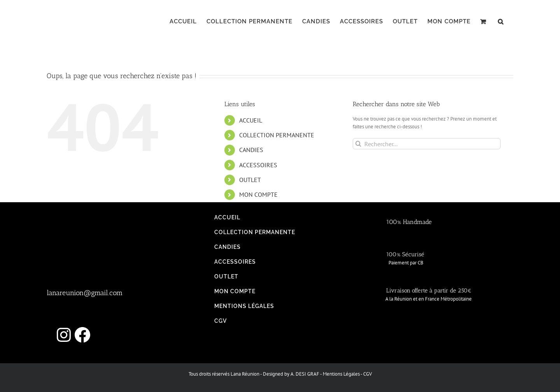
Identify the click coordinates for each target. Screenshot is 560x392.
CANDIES (251, 150)
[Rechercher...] (427, 144)
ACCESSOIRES (258, 165)
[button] (501, 21)
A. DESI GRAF (305, 374)
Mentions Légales (341, 374)
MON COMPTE (258, 194)
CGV (367, 374)
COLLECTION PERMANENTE (277, 135)
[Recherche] (358, 144)
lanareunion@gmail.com (85, 293)
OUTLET (250, 180)
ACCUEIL (251, 120)
